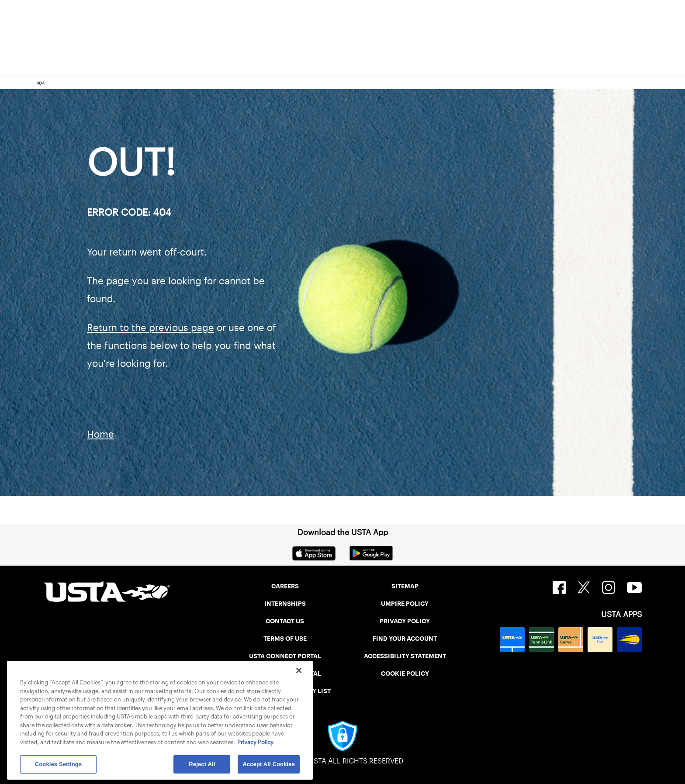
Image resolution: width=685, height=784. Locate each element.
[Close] (299, 670)
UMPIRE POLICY (405, 604)
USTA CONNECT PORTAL (285, 656)
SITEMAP (405, 586)
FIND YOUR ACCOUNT (405, 639)
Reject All (202, 764)
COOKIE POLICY (405, 673)
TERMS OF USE (285, 639)
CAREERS (285, 586)
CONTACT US (285, 621)
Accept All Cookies (269, 764)
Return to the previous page (150, 328)
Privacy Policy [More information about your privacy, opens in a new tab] (255, 742)
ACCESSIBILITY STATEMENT (405, 656)
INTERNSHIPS (285, 604)
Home (100, 434)
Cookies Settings (59, 764)
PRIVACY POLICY (405, 621)
